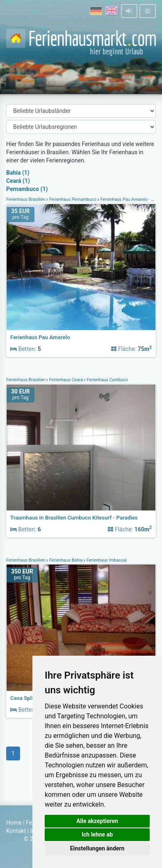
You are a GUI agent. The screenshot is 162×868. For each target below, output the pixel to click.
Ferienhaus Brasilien (26, 199)
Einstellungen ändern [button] (97, 848)
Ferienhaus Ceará (66, 380)
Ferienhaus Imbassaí (106, 560)
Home (14, 823)
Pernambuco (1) (27, 189)
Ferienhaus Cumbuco (107, 380)
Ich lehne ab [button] (97, 834)
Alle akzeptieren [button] (97, 821)
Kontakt (16, 831)
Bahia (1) (18, 173)
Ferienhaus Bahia (66, 560)
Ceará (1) (18, 181)
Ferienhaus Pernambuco (73, 199)
